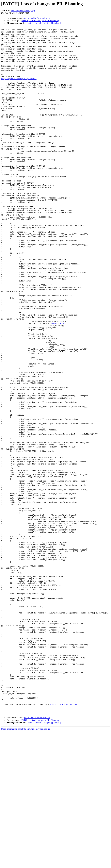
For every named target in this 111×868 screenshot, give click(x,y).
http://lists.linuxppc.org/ (64, 840)
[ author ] (56, 23)
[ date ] (30, 23)
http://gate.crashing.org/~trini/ (19, 89)
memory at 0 (58, 382)
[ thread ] (38, 23)
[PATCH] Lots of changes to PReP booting (40, 21)
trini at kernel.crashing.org (23, 11)
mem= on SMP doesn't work (37, 18)
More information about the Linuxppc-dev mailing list (26, 866)
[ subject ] (47, 23)
